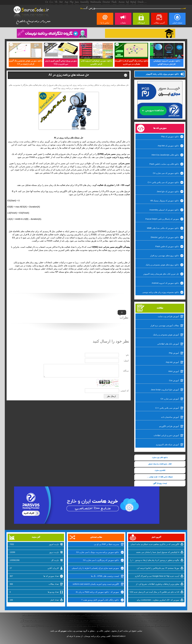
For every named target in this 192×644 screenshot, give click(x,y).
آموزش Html (174, 371)
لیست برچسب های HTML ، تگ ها (105, 576)
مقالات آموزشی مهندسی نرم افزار (165, 326)
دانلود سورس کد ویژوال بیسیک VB (164, 201)
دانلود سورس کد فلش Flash (167, 246)
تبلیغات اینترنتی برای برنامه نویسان (37, 621)
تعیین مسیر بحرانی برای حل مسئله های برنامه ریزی (66, 615)
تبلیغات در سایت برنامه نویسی (63, 621)
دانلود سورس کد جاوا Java (168, 191)
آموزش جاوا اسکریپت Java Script (165, 390)
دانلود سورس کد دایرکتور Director (165, 237)
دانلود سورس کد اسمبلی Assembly (164, 210)
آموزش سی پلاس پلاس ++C (167, 408)
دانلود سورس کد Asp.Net (168, 146)
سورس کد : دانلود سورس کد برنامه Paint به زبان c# (97, 592)
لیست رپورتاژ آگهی (160, 483)
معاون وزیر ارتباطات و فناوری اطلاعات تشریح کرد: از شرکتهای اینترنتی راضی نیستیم (158, 584)
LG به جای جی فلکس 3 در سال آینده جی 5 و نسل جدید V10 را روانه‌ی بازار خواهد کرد (154, 592)
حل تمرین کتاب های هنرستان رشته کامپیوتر (161, 274)
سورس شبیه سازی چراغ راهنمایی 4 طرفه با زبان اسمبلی (95, 568)
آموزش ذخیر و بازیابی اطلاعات (166, 435)
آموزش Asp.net (172, 362)
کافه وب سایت (160, 471)
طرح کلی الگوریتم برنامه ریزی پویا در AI (151, 621)
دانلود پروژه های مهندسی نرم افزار (165, 256)
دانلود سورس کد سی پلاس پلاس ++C (163, 182)
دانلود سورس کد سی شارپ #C (166, 173)
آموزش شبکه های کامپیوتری (167, 445)
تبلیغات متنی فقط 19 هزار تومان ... (160, 477)
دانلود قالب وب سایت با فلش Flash (164, 164)
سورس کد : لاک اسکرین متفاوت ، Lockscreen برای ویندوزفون (158, 600)
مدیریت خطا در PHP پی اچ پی (106, 544)
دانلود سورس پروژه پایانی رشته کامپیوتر (162, 74)
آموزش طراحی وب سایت (168, 316)
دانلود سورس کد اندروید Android (165, 283)
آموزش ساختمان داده (170, 417)
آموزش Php (174, 353)
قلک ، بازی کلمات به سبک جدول (160, 464)
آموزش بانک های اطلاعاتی (168, 344)
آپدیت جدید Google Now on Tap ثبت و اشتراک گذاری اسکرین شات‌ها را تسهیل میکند (157, 576)
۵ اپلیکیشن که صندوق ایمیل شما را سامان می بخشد (158, 552)
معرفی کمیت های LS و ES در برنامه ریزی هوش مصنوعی (147, 615)
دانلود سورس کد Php (170, 137)
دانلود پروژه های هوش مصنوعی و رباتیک (162, 265)
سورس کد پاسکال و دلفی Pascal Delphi (162, 219)
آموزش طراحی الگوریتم (169, 426)
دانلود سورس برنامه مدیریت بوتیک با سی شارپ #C (98, 552)
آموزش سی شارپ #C (170, 399)
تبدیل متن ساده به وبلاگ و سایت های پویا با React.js (57, 626)
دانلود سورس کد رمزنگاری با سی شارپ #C (101, 560)
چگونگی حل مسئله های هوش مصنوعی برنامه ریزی (106, 615)
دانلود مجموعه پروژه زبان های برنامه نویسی (161, 292)
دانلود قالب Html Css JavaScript (165, 155)
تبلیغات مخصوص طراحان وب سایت (89, 621)
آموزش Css (174, 380)
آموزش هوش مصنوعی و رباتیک (166, 335)
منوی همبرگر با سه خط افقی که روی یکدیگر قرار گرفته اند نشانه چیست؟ (127, 626)
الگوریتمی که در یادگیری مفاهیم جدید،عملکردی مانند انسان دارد (155, 545)
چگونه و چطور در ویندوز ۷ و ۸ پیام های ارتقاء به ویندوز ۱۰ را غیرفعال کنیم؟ (155, 561)
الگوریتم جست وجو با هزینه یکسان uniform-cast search (96, 584)
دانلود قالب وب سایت (160, 458)
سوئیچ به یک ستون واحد (88, 626)
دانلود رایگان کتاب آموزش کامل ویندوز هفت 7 (100, 600)
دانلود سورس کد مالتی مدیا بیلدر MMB (163, 228)
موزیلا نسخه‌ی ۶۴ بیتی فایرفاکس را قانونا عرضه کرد (158, 568)
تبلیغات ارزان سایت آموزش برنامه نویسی (119, 621)
